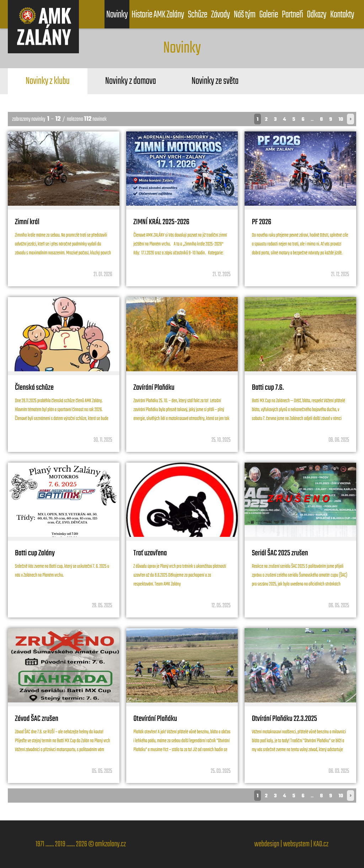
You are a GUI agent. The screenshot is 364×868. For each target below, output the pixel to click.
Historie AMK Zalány (158, 15)
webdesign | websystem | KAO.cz (291, 844)
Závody (221, 15)
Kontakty (342, 15)
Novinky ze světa (215, 81)
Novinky (117, 15)
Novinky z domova (131, 81)
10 (341, 120)
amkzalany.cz (110, 844)
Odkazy (316, 15)
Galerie (269, 15)
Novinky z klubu (48, 81)
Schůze (197, 15)
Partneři (292, 15)
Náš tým (245, 15)
